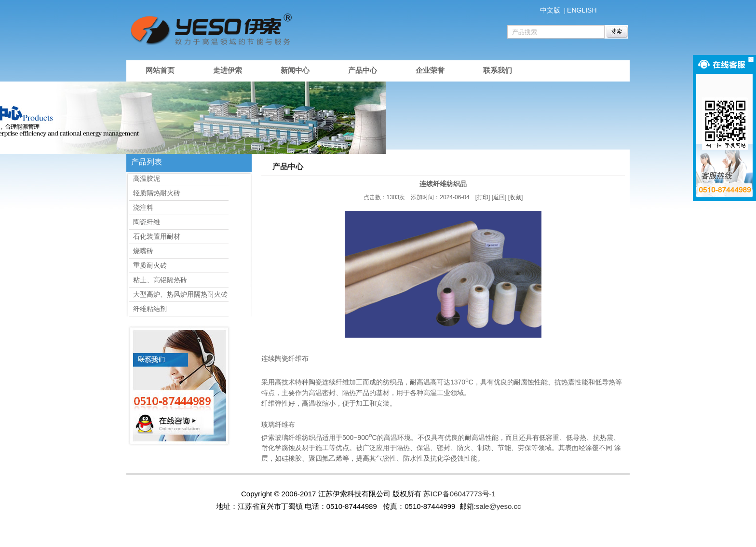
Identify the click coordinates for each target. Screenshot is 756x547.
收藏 (515, 197)
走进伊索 (228, 70)
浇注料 (141, 207)
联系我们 (498, 70)
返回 (499, 197)
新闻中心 (295, 70)
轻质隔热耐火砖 (155, 193)
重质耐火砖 (148, 265)
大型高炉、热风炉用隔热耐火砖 (178, 294)
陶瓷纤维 (145, 222)
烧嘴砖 (141, 251)
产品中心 (363, 70)
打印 (483, 197)
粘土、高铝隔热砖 (158, 280)
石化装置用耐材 (155, 236)
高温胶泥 (145, 178)
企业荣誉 (430, 70)
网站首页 (160, 70)
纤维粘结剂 (148, 309)
